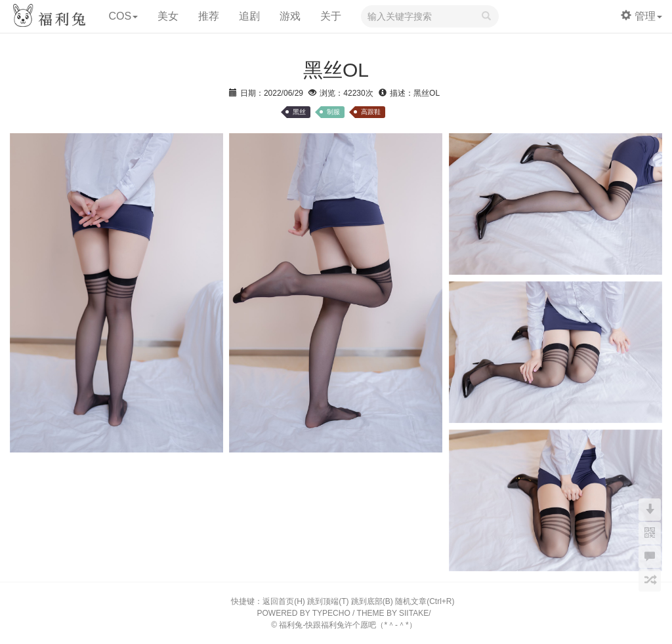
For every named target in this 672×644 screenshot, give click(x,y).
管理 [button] (641, 16)
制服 (333, 112)
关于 (331, 16)
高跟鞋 (371, 112)
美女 (168, 16)
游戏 (290, 16)
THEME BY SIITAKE (393, 613)
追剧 (249, 16)
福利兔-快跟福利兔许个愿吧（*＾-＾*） (347, 625)
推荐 (209, 16)
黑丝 (299, 112)
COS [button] (123, 16)
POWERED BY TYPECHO (304, 613)
